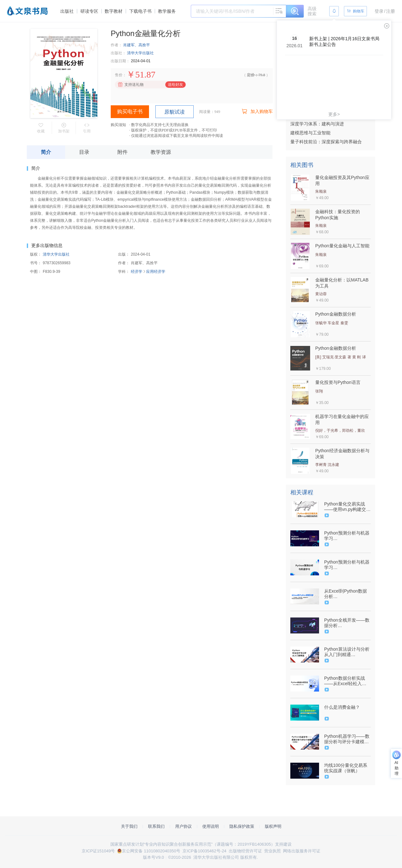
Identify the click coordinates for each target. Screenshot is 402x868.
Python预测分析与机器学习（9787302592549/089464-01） (347, 536)
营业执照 (272, 851)
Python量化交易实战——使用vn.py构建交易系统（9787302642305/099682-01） (347, 507)
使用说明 (211, 826)
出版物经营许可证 (245, 851)
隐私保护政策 (242, 826)
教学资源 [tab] (161, 152)
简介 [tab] (46, 152)
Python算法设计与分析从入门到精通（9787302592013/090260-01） (347, 652)
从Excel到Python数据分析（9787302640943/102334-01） (347, 594)
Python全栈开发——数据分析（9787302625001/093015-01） (347, 623)
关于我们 (129, 826)
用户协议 (183, 826)
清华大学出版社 (140, 53)
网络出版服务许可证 (302, 851)
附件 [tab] (123, 152)
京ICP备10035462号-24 (204, 851)
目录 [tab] (84, 152)
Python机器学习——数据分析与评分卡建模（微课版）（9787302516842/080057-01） (347, 739)
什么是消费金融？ (342, 707)
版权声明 (273, 826)
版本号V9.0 (153, 857)
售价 (119, 75)
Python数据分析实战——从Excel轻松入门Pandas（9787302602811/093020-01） (347, 681)
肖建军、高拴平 (137, 45)
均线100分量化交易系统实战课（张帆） (346, 768)
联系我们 (156, 826)
